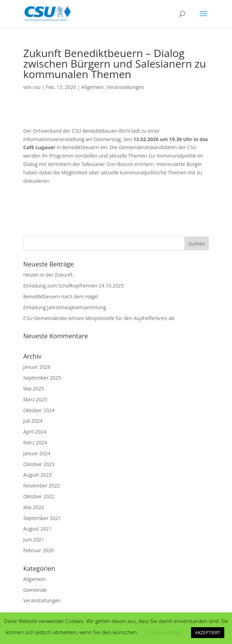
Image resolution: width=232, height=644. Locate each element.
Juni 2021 (34, 539)
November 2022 (42, 486)
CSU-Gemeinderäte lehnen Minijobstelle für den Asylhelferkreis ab (99, 318)
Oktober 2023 (39, 464)
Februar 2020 (38, 550)
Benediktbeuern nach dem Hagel (61, 296)
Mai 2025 (34, 389)
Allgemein (93, 87)
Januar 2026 (37, 367)
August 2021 (37, 529)
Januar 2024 (37, 453)
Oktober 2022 (39, 496)
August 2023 (37, 475)
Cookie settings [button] (164, 632)
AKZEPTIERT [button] (208, 632)
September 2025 (42, 378)
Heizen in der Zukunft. (48, 275)
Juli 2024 (33, 421)
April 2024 (35, 432)
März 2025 (35, 399)
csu (37, 87)
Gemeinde (35, 590)
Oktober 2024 (39, 410)
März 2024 (35, 442)
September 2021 (42, 518)
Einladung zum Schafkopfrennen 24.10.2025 (73, 286)
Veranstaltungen (125, 87)
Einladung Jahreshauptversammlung (64, 307)
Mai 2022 (34, 507)
